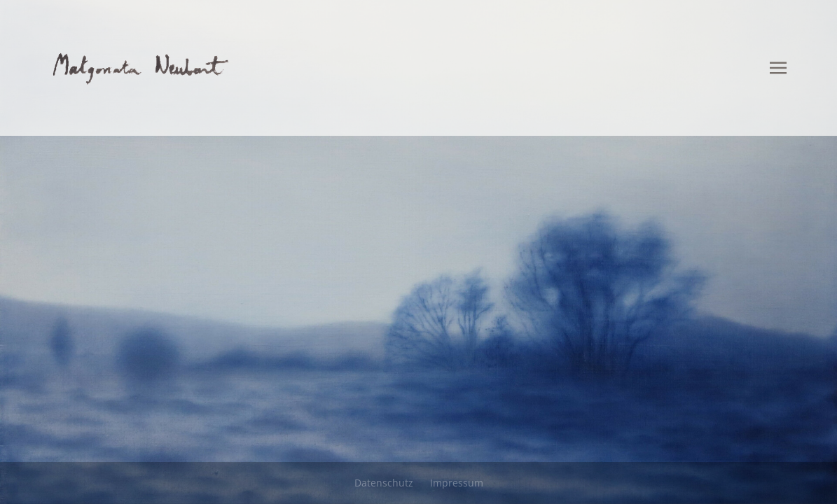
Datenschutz (384, 483)
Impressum (457, 483)
